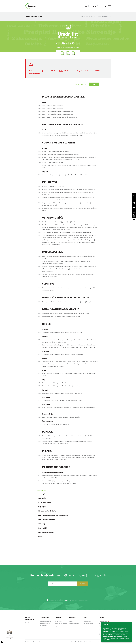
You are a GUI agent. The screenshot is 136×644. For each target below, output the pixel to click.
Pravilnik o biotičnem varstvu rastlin (53, 186)
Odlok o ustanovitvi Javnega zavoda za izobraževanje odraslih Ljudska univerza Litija (67, 386)
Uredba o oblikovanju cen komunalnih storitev (56, 151)
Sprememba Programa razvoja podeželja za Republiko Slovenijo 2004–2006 (64, 175)
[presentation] (68, 594)
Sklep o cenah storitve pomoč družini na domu (56, 424)
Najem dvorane (43, 625)
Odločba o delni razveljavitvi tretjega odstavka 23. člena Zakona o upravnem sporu (66, 232)
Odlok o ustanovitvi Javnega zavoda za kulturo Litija (58, 383)
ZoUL (61, 71)
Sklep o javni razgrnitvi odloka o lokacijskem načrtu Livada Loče (61, 417)
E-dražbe (101, 637)
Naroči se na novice (88, 623)
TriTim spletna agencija (94, 642)
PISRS (40, 73)
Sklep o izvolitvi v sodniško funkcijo (53, 105)
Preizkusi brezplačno (74, 623)
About (107, 621)
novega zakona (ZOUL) (117, 628)
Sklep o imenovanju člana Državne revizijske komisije (58, 111)
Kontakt (101, 623)
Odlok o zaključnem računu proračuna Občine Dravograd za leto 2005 (62, 354)
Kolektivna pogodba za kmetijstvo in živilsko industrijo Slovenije (61, 317)
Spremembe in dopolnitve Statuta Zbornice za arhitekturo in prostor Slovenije (65, 314)
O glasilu (27, 623)
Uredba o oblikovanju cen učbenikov (53, 162)
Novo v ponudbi (58, 621)
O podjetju (101, 621)
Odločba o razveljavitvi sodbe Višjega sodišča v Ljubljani (58, 222)
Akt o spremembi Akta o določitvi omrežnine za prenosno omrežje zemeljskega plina (67, 302)
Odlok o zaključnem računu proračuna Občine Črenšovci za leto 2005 (62, 332)
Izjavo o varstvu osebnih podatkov (79, 600)
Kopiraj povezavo (81, 84)
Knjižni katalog (58, 627)
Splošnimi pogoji (62, 600)
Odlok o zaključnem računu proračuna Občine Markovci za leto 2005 (62, 393)
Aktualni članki (87, 621)
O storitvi (72, 621)
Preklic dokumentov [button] (104, 16)
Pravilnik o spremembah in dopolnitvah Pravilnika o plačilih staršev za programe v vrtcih (68, 189)
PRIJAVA (83, 584)
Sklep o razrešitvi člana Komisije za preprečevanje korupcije (60, 117)
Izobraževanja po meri (45, 623)
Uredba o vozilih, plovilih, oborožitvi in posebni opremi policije (61, 154)
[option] (68, 43)
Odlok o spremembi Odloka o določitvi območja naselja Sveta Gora (62, 400)
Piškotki (82, 642)
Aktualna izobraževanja (45, 621)
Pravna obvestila (75, 642)
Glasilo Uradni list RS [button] (88, 16)
